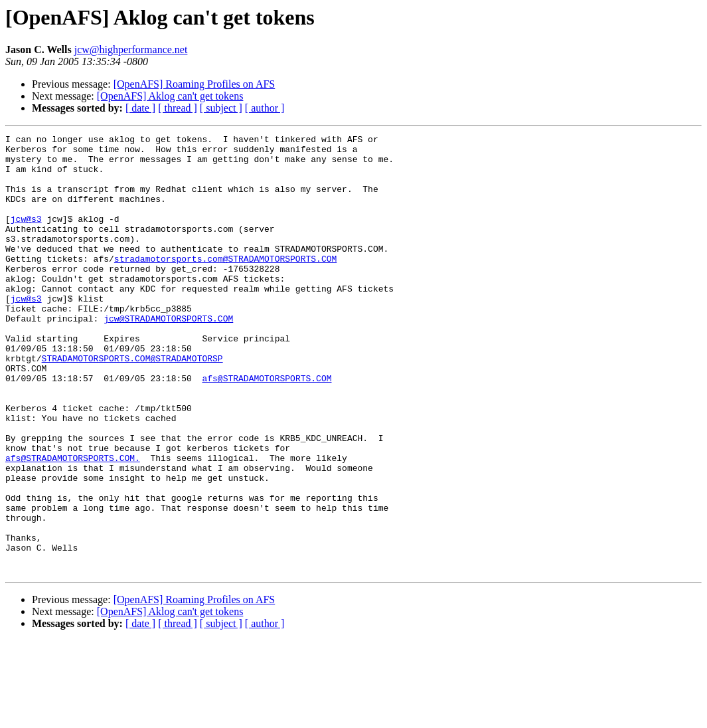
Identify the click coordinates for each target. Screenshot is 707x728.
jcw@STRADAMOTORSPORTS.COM (168, 356)
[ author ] (265, 108)
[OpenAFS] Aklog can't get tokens (170, 96)
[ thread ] (178, 108)
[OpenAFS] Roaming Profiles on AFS (195, 84)
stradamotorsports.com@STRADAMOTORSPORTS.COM (225, 284)
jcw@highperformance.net (131, 49)
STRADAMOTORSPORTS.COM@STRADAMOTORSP (132, 404)
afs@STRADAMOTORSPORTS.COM (267, 428)
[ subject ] (221, 108)
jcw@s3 (26, 236)
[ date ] (140, 108)
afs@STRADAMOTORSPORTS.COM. (73, 523)
